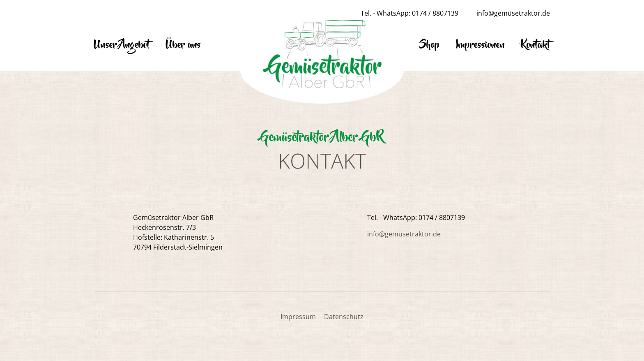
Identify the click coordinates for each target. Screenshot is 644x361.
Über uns (183, 45)
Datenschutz (344, 317)
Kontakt (536, 45)
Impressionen (480, 45)
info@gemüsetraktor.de (513, 13)
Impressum (298, 317)
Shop (429, 45)
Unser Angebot (122, 45)
